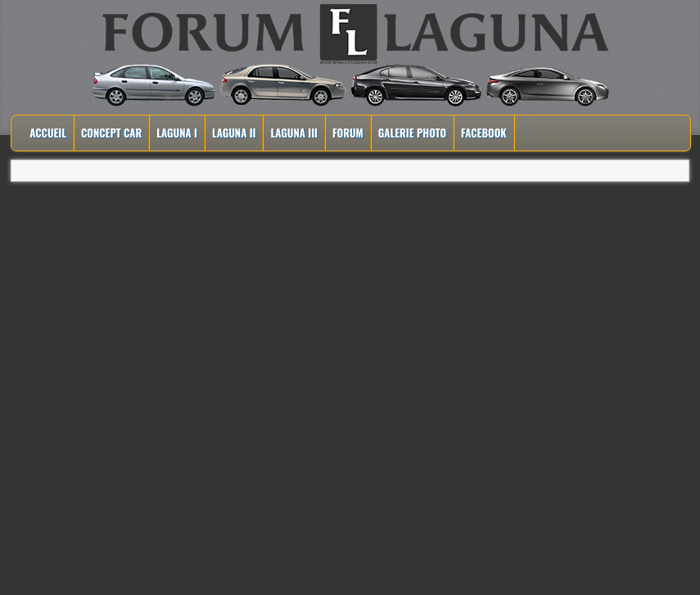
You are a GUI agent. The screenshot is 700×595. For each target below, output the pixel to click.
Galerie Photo (412, 133)
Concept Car (111, 133)
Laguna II (234, 133)
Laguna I (177, 133)
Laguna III (294, 133)
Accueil (48, 133)
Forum (348, 133)
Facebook (484, 133)
